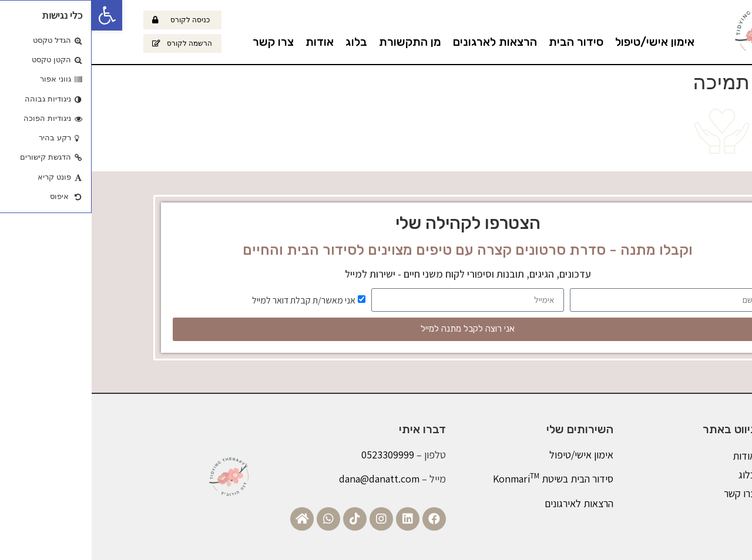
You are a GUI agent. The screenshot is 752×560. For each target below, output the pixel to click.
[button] (15, 15)
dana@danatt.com (288, 479)
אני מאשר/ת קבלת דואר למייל (212, 300)
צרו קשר (182, 42)
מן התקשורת (318, 42)
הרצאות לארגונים (403, 42)
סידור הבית (484, 42)
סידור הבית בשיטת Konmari (461, 479)
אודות (228, 42)
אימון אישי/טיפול (563, 42)
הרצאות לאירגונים (487, 503)
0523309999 (296, 455)
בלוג (265, 42)
